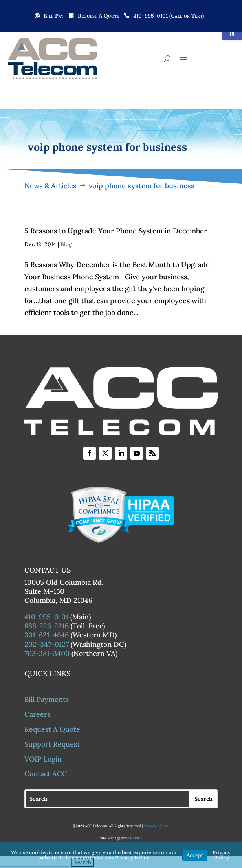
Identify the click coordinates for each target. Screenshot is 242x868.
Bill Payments (47, 699)
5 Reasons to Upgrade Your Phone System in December (116, 231)
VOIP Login (43, 759)
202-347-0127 (47, 644)
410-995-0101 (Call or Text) (169, 16)
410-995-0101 (46, 617)
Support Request (52, 744)
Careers (37, 714)
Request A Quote (98, 16)
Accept (195, 855)
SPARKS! (135, 838)
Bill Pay (54, 16)
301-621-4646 (47, 635)
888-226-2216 (47, 626)
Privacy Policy (156, 826)
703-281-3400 (47, 653)
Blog (66, 244)
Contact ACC (46, 774)
